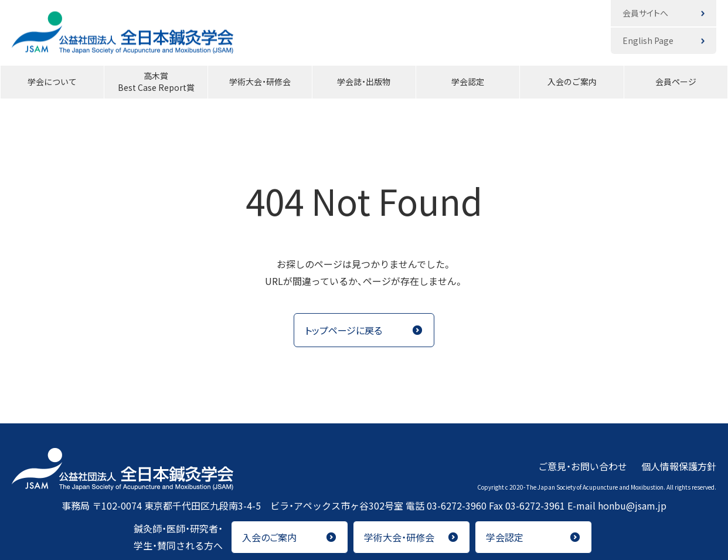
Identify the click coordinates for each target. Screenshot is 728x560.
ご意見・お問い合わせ (583, 466)
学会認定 (468, 82)
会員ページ (676, 82)
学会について (52, 82)
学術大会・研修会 (260, 82)
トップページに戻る (343, 330)
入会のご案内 (572, 82)
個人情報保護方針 (679, 466)
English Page (648, 40)
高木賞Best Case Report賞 (156, 82)
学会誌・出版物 (364, 82)
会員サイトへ (645, 13)
